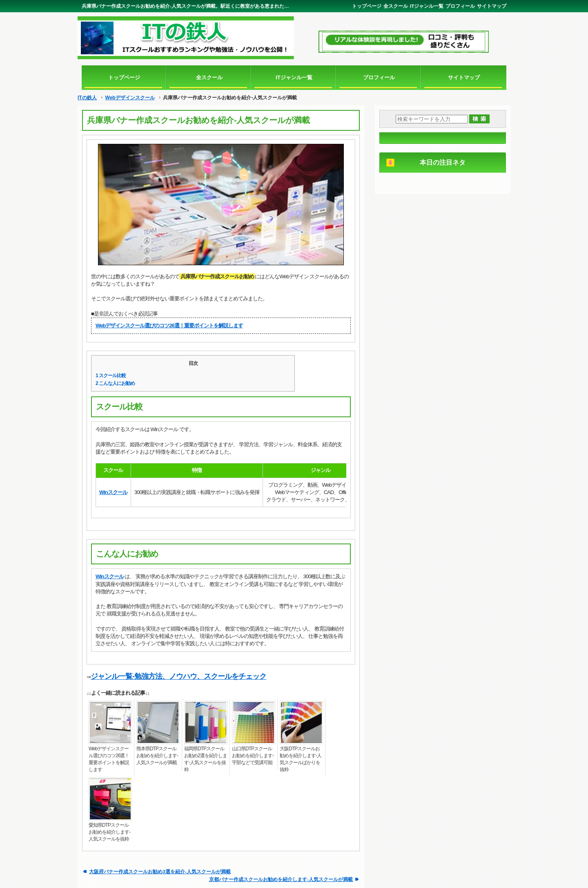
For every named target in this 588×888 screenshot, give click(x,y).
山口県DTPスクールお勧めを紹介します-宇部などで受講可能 (253, 756)
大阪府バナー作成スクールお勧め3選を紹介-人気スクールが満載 (160, 871)
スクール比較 (111, 376)
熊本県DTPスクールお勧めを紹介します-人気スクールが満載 (157, 756)
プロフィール (460, 6)
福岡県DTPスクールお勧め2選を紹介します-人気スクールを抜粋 (206, 759)
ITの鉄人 (87, 98)
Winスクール (113, 492)
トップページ (367, 6)
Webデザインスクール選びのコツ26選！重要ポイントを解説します (169, 325)
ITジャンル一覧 (427, 6)
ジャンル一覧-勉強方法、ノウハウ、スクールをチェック (178, 676)
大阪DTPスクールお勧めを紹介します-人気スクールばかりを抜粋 (301, 759)
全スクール (396, 6)
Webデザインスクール (130, 98)
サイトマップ (492, 6)
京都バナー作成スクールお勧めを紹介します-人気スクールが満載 (281, 879)
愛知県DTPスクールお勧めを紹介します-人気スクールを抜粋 (109, 832)
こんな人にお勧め (115, 383)
